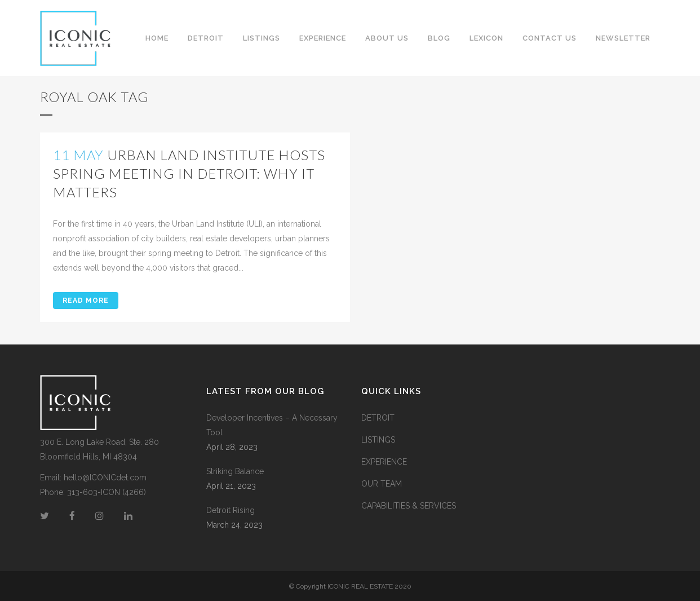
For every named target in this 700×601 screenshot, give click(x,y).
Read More (86, 300)
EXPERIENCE (384, 462)
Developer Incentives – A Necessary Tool (272, 425)
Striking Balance (235, 471)
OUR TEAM (382, 484)
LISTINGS (378, 440)
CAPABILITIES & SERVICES (409, 506)
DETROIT (378, 418)
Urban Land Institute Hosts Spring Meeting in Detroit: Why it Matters (189, 173)
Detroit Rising (231, 510)
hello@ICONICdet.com (105, 478)
